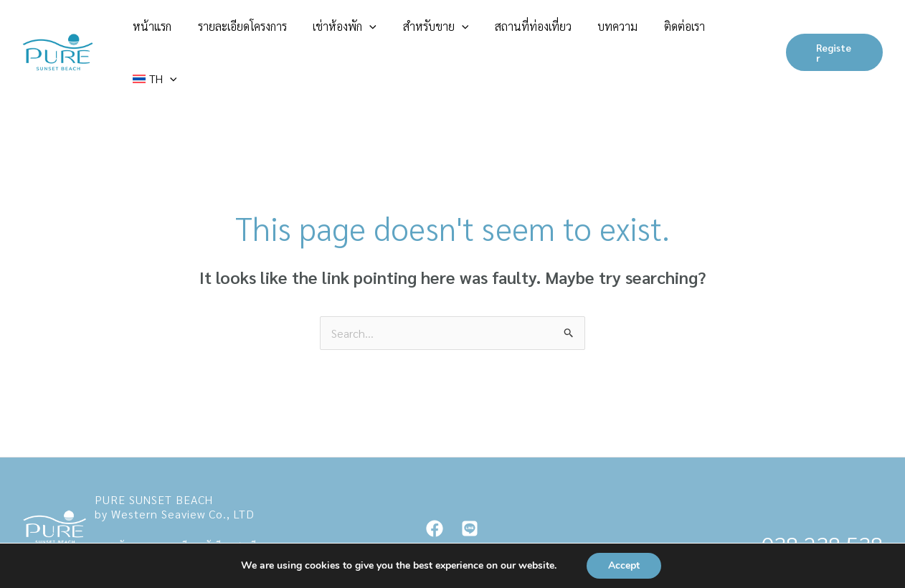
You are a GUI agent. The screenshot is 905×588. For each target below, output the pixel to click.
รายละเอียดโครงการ (300, 32)
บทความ (628, 32)
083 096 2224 (816, 534)
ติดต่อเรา (683, 32)
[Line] (470, 488)
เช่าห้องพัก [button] (390, 32)
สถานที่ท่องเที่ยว (555, 32)
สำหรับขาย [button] (470, 32)
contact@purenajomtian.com (147, 515)
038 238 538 (822, 503)
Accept (624, 565)
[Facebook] (435, 488)
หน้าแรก (222, 32)
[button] (415, 32)
